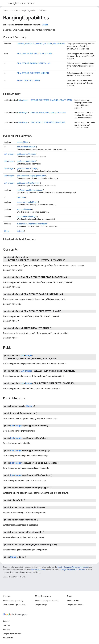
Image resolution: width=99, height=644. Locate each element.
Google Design (41, 605)
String (7, 231)
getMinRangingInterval (26, 147)
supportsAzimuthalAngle (27, 202)
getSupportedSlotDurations (28, 183)
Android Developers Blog (13, 601)
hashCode (21, 197)
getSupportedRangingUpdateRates (31, 176)
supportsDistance (24, 209)
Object (45, 25)
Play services (21, 3)
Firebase (7, 630)
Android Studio (73, 601)
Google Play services (29, 11)
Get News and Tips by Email (14, 605)
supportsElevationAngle (27, 217)
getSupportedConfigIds (26, 161)
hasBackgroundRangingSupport (30, 190)
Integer (25, 100)
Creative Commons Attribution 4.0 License (73, 567)
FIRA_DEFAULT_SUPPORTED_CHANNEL (33, 73)
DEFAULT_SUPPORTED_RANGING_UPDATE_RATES (52, 100)
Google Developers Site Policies (73, 570)
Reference (44, 11)
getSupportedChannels (26, 154)
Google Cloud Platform (12, 634)
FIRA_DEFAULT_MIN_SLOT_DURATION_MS (35, 53)
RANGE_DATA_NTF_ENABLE (29, 80)
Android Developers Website (47, 601)
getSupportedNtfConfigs (27, 168)
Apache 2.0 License (38, 570)
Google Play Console (75, 605)
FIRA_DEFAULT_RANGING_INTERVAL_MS (34, 63)
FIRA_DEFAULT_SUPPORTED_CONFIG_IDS (48, 122)
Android (6, 621)
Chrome (6, 625)
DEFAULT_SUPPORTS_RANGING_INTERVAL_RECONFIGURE (41, 44)
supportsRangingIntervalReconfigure (32, 224)
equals (20, 142)
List (19, 100)
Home (5, 11)
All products (8, 638)
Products (14, 11)
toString (20, 231)
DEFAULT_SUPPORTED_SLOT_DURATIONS (48, 113)
